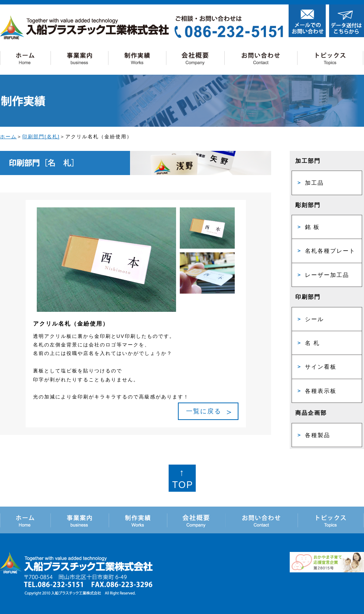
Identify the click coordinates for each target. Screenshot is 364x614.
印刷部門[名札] (41, 137)
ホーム (8, 137)
